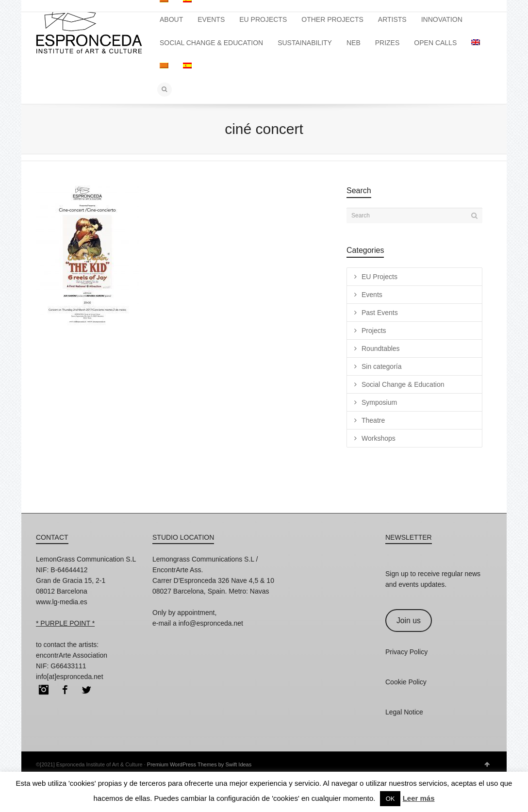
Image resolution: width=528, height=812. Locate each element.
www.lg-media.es (62, 602)
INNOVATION (442, 19)
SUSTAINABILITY (305, 43)
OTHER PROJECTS (332, 19)
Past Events (380, 313)
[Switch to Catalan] (164, 66)
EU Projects (379, 277)
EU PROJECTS (263, 19)
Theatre (373, 420)
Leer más (419, 798)
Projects (374, 331)
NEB (354, 43)
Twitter (86, 690)
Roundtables (381, 348)
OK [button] (390, 799)
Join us (409, 621)
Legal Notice (404, 712)
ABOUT (171, 19)
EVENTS (211, 19)
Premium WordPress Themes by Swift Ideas (199, 764)
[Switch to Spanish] (187, 66)
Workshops (379, 438)
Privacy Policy (406, 652)
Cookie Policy (406, 682)
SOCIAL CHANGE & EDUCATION (211, 43)
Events (372, 295)
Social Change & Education (403, 384)
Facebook (65, 690)
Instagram (44, 690)
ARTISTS (392, 19)
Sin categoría (382, 366)
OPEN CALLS (435, 43)
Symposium (379, 402)
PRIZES (388, 43)
